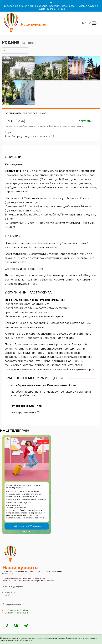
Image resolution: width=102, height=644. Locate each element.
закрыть (28, 640)
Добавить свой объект (17, 610)
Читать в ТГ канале (27, 526)
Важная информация (16, 613)
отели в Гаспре (15, 50)
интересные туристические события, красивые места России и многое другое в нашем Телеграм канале (51, 6)
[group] (27, 485)
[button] (24, 532)
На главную (11, 593)
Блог (7, 595)
